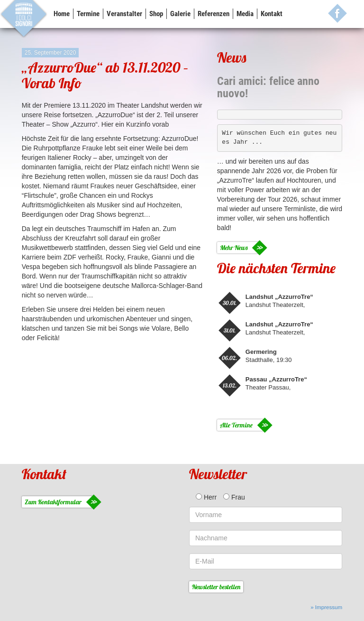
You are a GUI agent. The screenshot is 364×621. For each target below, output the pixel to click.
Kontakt (272, 14)
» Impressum (326, 607)
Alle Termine (236, 425)
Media (245, 14)
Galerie (180, 14)
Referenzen (214, 14)
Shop (156, 14)
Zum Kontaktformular (53, 502)
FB (337, 13)
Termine (88, 14)
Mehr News (234, 248)
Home (62, 14)
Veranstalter (124, 14)
